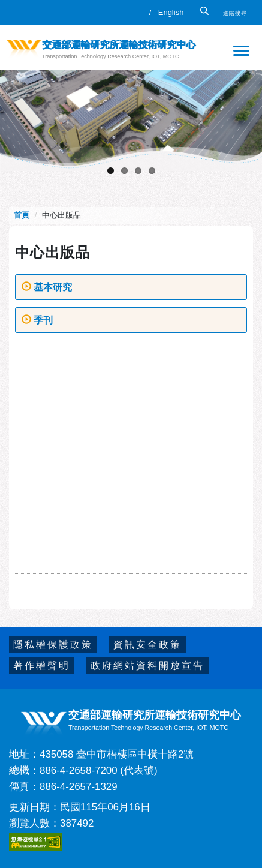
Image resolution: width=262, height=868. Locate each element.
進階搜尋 (235, 13)
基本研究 (47, 287)
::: (18, 10)
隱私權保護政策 (53, 645)
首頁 (23, 215)
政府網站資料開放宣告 (147, 666)
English (171, 12)
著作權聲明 (42, 666)
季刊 (37, 320)
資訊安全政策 (147, 645)
